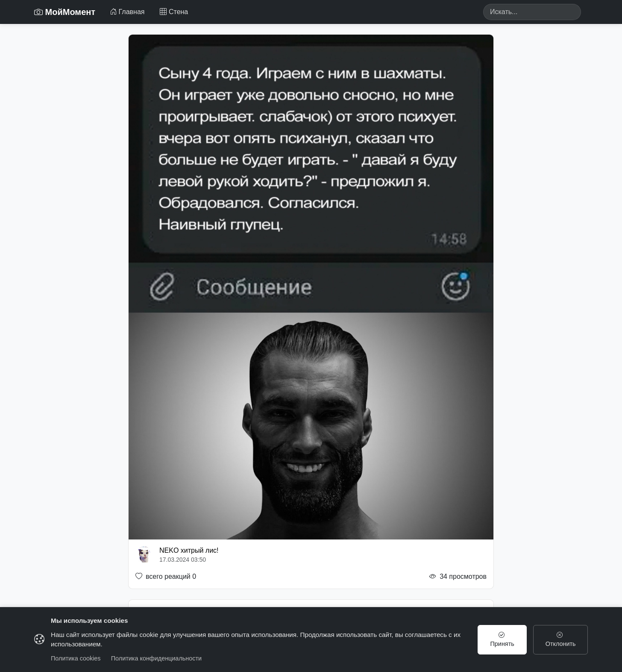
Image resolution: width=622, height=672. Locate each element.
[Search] (532, 12)
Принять (502, 640)
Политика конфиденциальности (156, 658)
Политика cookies (76, 658)
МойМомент (65, 12)
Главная (127, 12)
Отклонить (561, 640)
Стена (174, 12)
